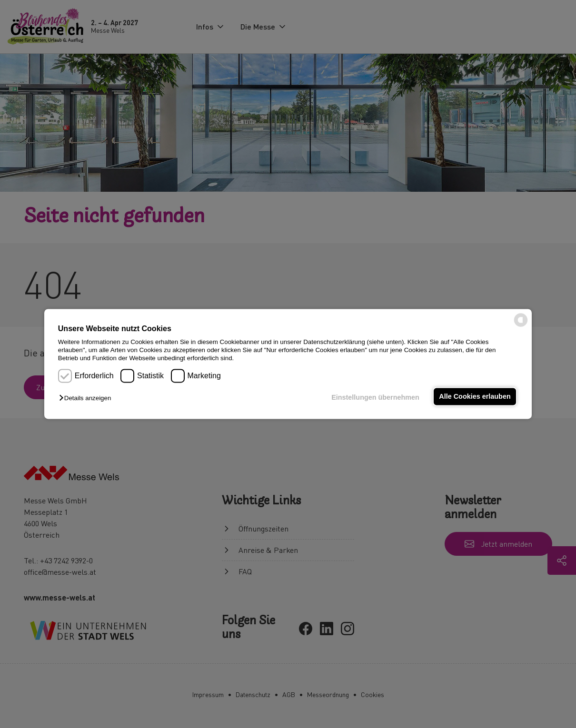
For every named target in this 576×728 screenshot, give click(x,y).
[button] (87, 398)
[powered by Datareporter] (521, 326)
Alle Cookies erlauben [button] (475, 396)
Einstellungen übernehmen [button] (375, 397)
